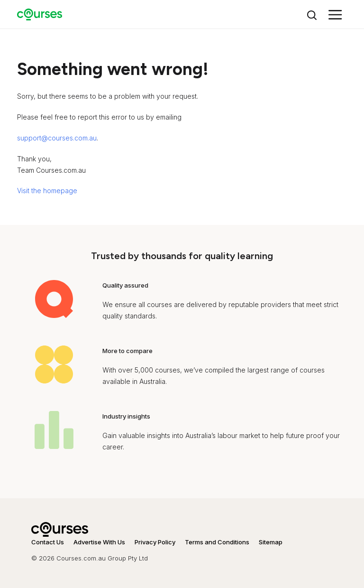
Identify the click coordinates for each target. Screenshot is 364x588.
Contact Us (48, 542)
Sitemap (271, 542)
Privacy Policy (155, 542)
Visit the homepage (47, 191)
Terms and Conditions (217, 542)
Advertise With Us (99, 542)
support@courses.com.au (57, 138)
